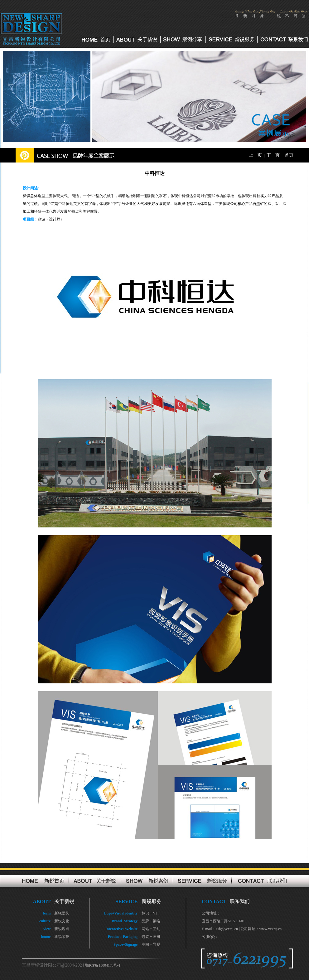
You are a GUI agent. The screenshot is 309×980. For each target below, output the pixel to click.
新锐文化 (62, 921)
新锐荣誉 (62, 937)
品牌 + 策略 (151, 921)
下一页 (273, 155)
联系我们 (240, 901)
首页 (289, 155)
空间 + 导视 (151, 944)
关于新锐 (64, 901)
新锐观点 (62, 929)
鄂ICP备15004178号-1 (103, 965)
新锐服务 (152, 901)
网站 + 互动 (151, 929)
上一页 (255, 155)
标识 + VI (149, 913)
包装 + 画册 (151, 937)
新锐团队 (62, 913)
